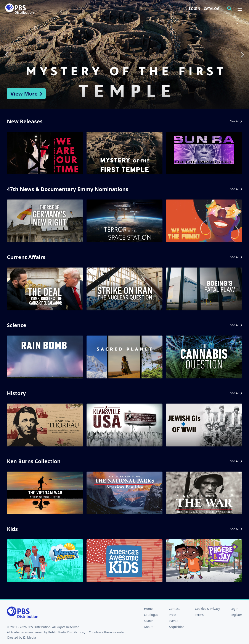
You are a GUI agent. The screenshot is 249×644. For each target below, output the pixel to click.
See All (236, 121)
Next (242, 54)
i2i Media (29, 637)
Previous (7, 54)
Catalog (212, 9)
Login (195, 9)
